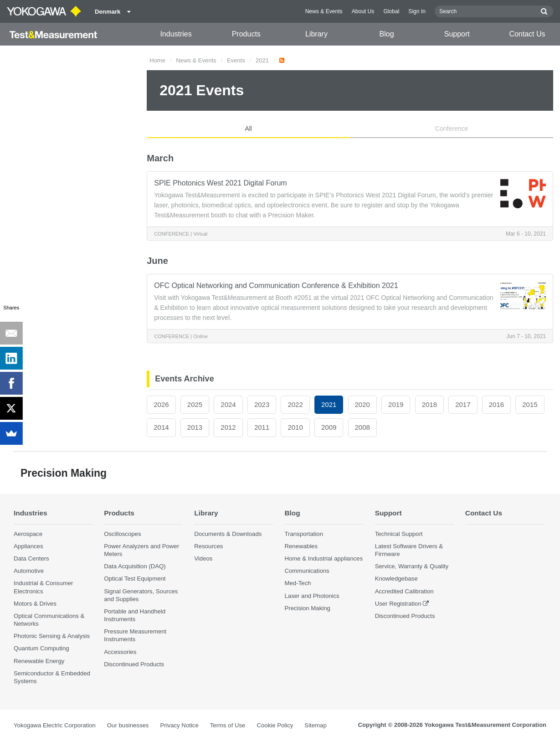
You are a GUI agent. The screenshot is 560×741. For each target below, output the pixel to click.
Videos (203, 558)
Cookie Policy (275, 725)
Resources (208, 546)
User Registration (398, 604)
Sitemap (315, 725)
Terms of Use (228, 725)
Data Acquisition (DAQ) (135, 566)
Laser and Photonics (312, 596)
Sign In (417, 11)
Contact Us (527, 34)
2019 (396, 404)
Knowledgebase (396, 579)
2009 (329, 427)
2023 (262, 404)
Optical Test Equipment (135, 579)
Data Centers (31, 558)
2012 (228, 427)
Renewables (301, 546)
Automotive (29, 571)
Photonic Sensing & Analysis (52, 636)
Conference (452, 129)
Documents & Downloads (228, 534)
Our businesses (128, 725)
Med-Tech (298, 583)
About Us (363, 11)
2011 (262, 427)
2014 (161, 427)
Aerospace (28, 534)
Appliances (28, 546)
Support (457, 34)
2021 (262, 60)
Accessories (120, 652)
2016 (496, 404)
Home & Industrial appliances (324, 558)
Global (391, 11)
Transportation (304, 534)
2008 (362, 427)
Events (236, 60)
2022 (295, 404)
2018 (429, 404)
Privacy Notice (179, 725)
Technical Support (399, 534)
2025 (195, 404)
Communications (307, 571)
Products (246, 34)
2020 (362, 404)
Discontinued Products (134, 664)
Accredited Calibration (404, 591)
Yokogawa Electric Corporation (55, 725)
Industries (176, 34)
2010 (295, 427)
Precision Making (307, 608)
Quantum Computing (41, 648)
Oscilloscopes (122, 534)
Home (157, 60)
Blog (387, 34)
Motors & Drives (35, 604)
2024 (228, 404)
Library (316, 34)
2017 (463, 404)
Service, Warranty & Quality (412, 566)
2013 (195, 427)
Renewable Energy (39, 661)
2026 (161, 404)
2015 (530, 404)
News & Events (324, 11)
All (248, 129)
